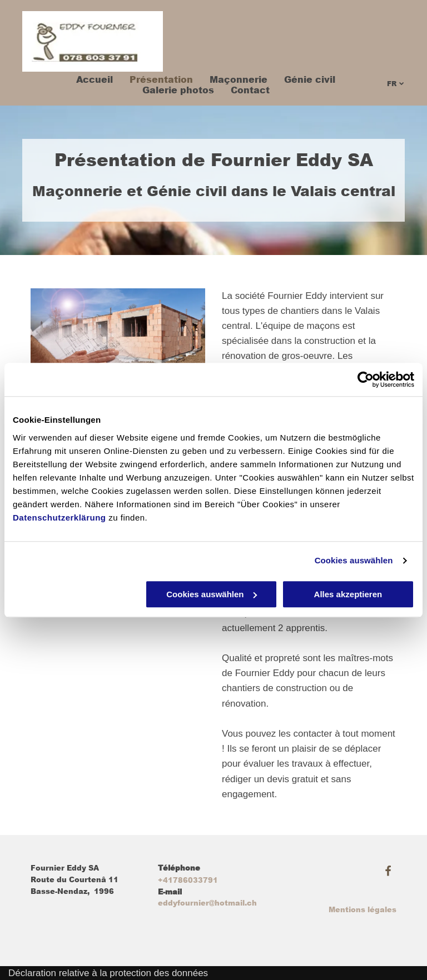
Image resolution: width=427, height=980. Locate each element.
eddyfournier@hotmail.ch (207, 903)
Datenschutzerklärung (59, 517)
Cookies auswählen (354, 560)
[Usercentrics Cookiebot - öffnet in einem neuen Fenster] (366, 379)
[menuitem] (86, 80)
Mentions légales (363, 910)
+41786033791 (188, 880)
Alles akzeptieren (348, 594)
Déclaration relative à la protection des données (108, 973)
